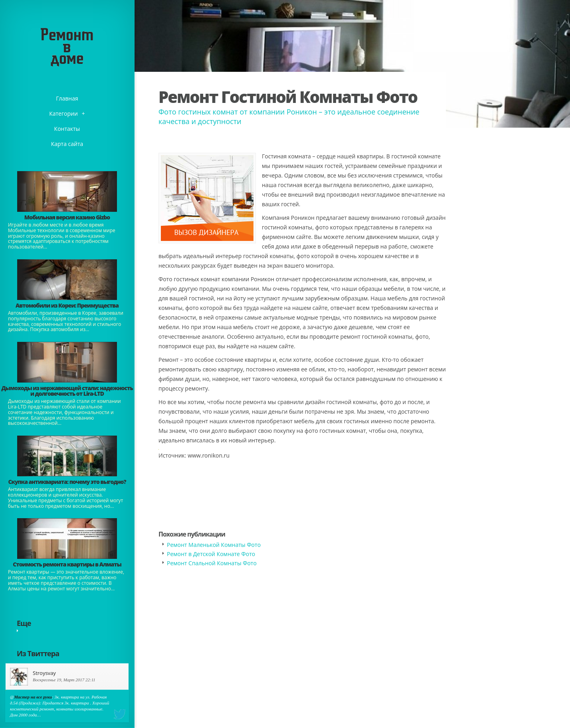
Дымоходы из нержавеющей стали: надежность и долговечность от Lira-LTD (67, 391)
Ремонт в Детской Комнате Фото (211, 554)
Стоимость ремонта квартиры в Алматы (67, 564)
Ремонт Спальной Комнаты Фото (212, 563)
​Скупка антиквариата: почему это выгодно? (67, 482)
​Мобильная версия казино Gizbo (67, 217)
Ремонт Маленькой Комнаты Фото (214, 545)
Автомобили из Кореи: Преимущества (67, 305)
